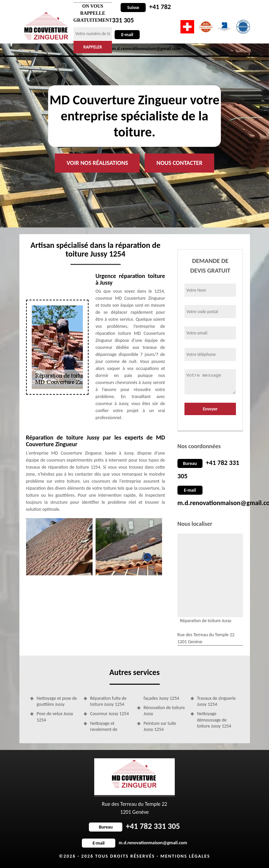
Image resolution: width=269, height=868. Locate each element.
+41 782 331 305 (134, 826)
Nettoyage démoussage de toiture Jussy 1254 (214, 720)
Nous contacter (179, 163)
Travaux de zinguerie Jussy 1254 (217, 701)
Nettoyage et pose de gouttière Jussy (57, 701)
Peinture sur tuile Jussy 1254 (160, 726)
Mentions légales (185, 856)
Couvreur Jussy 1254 (110, 714)
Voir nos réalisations (97, 163)
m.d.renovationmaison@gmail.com (134, 843)
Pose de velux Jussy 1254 (55, 717)
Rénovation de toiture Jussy (164, 711)
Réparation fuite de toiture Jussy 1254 (108, 701)
